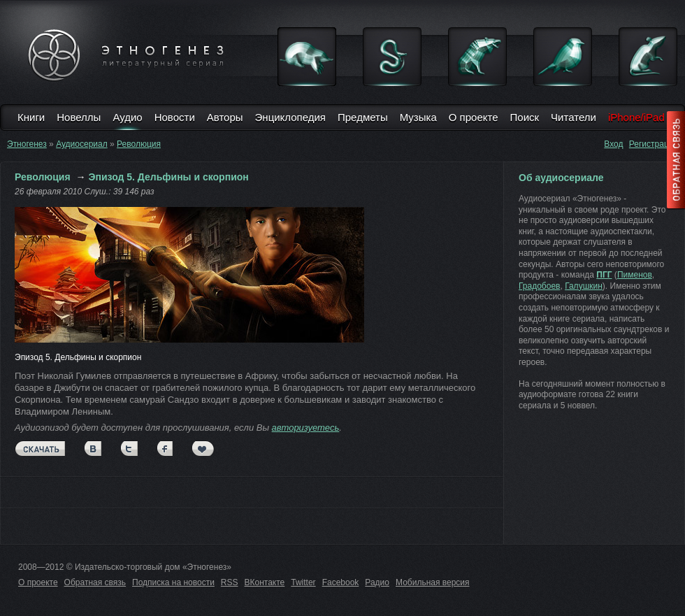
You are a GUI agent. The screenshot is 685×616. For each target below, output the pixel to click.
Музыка (418, 117)
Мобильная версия (433, 582)
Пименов (635, 275)
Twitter (303, 582)
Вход (613, 144)
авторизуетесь (306, 428)
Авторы (225, 117)
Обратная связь (95, 582)
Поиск (525, 117)
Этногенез (27, 144)
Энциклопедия (290, 117)
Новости (175, 117)
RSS (230, 582)
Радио (377, 582)
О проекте (474, 117)
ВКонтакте (265, 582)
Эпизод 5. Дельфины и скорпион (169, 177)
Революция (139, 144)
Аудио (127, 117)
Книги (31, 117)
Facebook (341, 582)
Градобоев (539, 286)
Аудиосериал (82, 144)
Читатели (574, 117)
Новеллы (79, 117)
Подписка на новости (173, 582)
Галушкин (584, 286)
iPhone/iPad (636, 117)
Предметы (363, 117)
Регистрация (654, 144)
